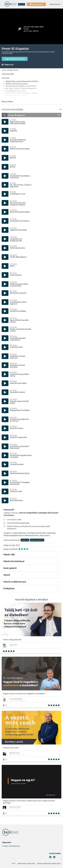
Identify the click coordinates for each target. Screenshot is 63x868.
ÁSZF (14, 863)
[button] (7, 101)
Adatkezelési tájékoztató (26, 863)
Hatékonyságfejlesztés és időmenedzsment (21, 535)
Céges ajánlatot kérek (15, 59)
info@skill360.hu (14, 846)
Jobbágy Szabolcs (12, 70)
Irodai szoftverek (19, 533)
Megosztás (8, 65)
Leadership (51, 533)
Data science (45, 535)
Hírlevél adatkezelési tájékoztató (49, 863)
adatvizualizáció (37, 540)
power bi (25, 540)
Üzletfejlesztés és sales (36, 533)
